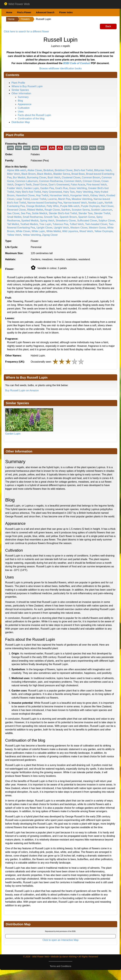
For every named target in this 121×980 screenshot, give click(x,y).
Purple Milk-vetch (70, 206)
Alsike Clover (35, 170)
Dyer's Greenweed (59, 185)
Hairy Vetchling (85, 192)
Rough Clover (52, 210)
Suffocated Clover (87, 221)
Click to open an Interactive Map (61, 940)
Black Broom (29, 174)
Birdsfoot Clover (64, 170)
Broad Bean (78, 174)
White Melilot (54, 231)
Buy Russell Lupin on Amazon (22, 390)
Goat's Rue (61, 188)
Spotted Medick (30, 221)
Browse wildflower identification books (61, 68)
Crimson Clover (91, 181)
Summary (23, 97)
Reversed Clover (16, 210)
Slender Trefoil (102, 213)
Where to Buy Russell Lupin (27, 86)
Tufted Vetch (77, 224)
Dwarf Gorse (40, 185)
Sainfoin (66, 210)
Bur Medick (19, 178)
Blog (20, 101)
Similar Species (20, 90)
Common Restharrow (51, 181)
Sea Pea (26, 213)
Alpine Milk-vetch (17, 170)
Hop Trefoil (42, 195)
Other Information (21, 93)
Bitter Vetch (14, 174)
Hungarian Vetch (80, 195)
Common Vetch (73, 181)
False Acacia (78, 185)
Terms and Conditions (60, 966)
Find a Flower (24, 12)
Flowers (25, 19)
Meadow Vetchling (82, 199)
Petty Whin (53, 206)
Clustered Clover (71, 178)
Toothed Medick (29, 224)
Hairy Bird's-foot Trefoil (28, 192)
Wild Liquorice (70, 231)
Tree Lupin (45, 224)
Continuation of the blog (31, 119)
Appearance (25, 104)
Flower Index (66, 12)
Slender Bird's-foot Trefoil (63, 213)
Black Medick (44, 174)
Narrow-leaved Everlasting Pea (45, 203)
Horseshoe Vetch (59, 195)
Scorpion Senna (81, 210)
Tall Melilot (13, 224)
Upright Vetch (61, 228)
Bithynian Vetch (103, 170)
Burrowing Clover (37, 178)
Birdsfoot (48, 170)
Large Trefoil (23, 199)
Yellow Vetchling (32, 235)
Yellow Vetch (14, 235)
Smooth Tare (51, 217)
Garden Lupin (31, 188)
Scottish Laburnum (102, 210)
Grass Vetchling (78, 188)
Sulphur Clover (107, 221)
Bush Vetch (54, 178)
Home (9, 12)
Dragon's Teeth (23, 185)
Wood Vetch (86, 231)
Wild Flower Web (17, 4)
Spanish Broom (68, 217)
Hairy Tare (69, 192)
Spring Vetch (47, 221)
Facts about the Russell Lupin (34, 115)
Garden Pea (47, 188)
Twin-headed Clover (96, 224)
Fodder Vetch (15, 188)
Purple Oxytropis (90, 206)
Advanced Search (45, 12)
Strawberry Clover (66, 221)
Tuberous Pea (60, 224)
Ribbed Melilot (35, 210)
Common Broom (91, 178)
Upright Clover (44, 228)
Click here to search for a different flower (26, 32)
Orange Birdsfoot (36, 206)
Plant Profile (18, 83)
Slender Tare (85, 213)
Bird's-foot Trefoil (83, 170)
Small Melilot (14, 217)
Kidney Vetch (98, 195)
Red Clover (107, 206)
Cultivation (24, 108)
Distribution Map (21, 122)
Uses (21, 111)
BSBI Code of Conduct (77, 63)
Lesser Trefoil (39, 199)
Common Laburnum (26, 181)
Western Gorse (97, 228)
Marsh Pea (64, 199)
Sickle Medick (40, 213)
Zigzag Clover (50, 235)
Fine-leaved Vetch (97, 185)
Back (108, 26)
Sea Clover (13, 213)
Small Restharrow (33, 217)
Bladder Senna (62, 174)
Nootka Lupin (96, 203)
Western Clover (79, 228)
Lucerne (52, 199)
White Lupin (38, 231)
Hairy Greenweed (52, 192)
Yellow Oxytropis (104, 231)
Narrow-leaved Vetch (75, 203)
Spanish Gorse (86, 217)
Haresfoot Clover (25, 195)
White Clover (23, 231)
